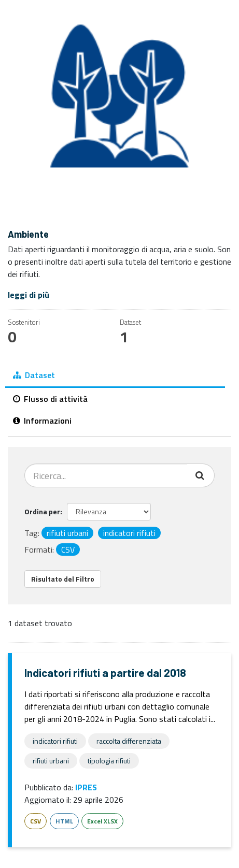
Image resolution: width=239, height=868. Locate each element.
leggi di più (29, 295)
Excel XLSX (102, 821)
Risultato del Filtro (63, 579)
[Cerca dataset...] (106, 475)
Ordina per (42, 511)
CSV (36, 821)
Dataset (34, 375)
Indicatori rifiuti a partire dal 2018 (105, 672)
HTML (64, 821)
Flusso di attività (50, 399)
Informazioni (42, 421)
